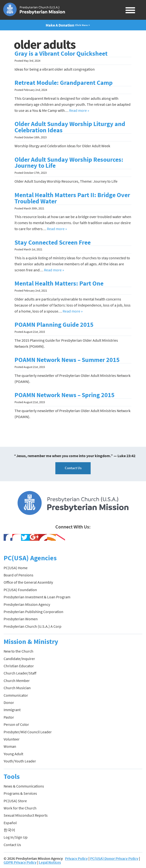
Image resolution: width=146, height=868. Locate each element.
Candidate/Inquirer (19, 659)
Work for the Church (20, 808)
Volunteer (12, 739)
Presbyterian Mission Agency (27, 604)
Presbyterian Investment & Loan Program (37, 597)
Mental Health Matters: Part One (59, 283)
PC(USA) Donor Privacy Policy (114, 858)
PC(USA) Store (15, 801)
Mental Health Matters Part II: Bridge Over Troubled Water (72, 198)
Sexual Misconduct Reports (26, 815)
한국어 (9, 830)
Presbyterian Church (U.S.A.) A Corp (33, 626)
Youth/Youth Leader (20, 761)
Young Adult (13, 754)
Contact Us (73, 468)
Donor (9, 702)
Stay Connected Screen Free (53, 242)
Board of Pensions (18, 575)
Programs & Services (20, 793)
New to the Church (18, 651)
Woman (10, 746)
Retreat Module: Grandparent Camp (64, 83)
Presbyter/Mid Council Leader (28, 732)
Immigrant (12, 710)
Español (10, 823)
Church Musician (17, 688)
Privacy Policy (76, 858)
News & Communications (24, 786)
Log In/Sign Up (16, 837)
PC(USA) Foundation (20, 590)
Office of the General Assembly (28, 582)
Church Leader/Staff (20, 673)
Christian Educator (19, 666)
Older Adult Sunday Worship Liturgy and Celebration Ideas (70, 127)
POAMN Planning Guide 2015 (54, 325)
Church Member (17, 681)
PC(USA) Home (16, 568)
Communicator (16, 695)
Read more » (79, 110)
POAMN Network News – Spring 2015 (65, 395)
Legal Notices (50, 862)
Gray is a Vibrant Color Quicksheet (61, 53)
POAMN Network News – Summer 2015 (67, 360)
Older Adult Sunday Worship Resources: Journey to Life (69, 163)
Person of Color (16, 724)
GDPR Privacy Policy (20, 862)
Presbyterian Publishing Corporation (33, 612)
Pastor (9, 717)
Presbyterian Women (21, 619)
